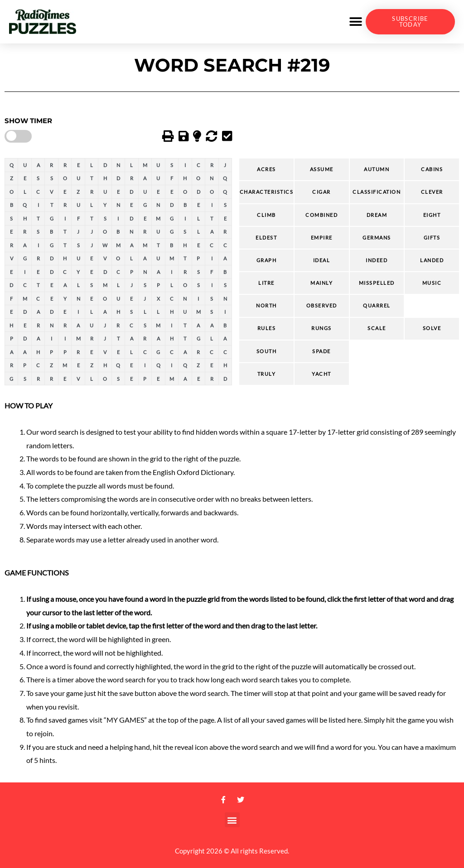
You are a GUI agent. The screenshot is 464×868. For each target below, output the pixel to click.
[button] (355, 22)
